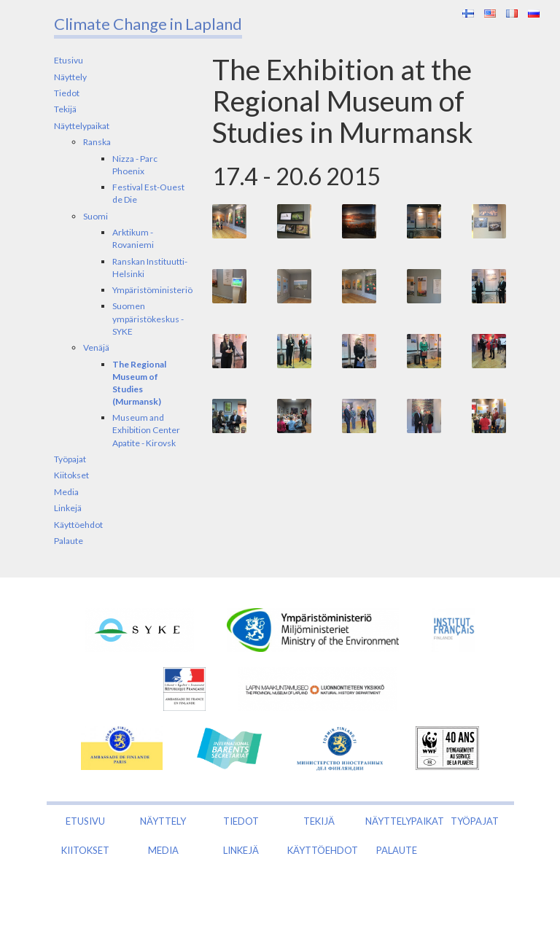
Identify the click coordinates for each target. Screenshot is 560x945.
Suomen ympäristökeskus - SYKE (148, 318)
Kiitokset (71, 475)
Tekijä (65, 109)
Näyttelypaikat (82, 126)
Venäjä (96, 347)
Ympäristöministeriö (152, 290)
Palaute (69, 541)
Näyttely (70, 77)
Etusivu (69, 60)
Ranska (97, 142)
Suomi (96, 216)
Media (66, 492)
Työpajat (70, 459)
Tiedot (67, 93)
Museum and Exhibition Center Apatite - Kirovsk (146, 430)
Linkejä (68, 508)
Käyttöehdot (78, 525)
